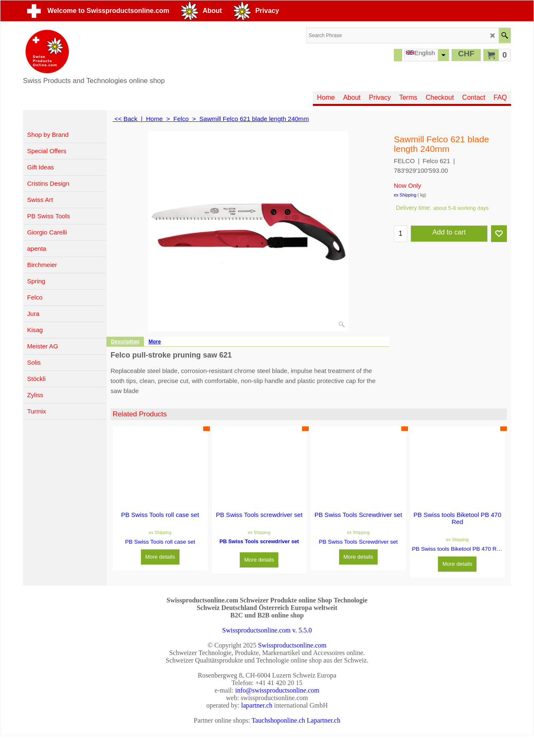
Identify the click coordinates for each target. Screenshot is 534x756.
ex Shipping (405, 195)
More (155, 342)
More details (160, 557)
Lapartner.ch (323, 720)
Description (125, 342)
